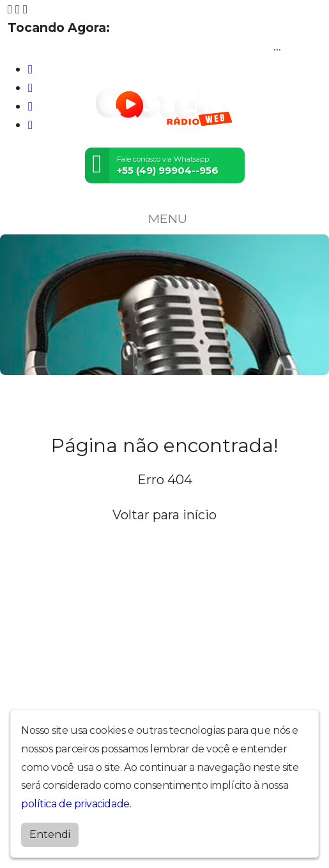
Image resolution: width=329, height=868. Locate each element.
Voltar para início (164, 515)
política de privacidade (75, 804)
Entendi (50, 834)
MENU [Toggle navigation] (165, 218)
